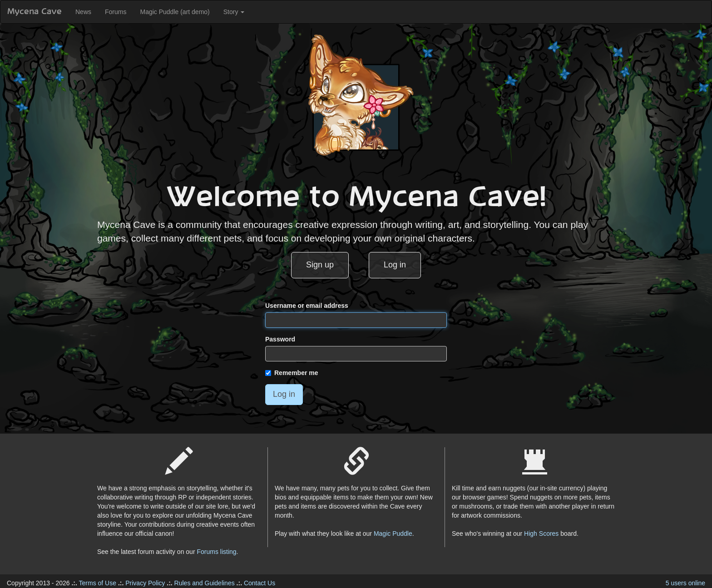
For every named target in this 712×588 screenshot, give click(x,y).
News (83, 12)
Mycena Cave (35, 12)
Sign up (320, 265)
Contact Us (260, 583)
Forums (116, 12)
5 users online (685, 583)
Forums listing (216, 552)
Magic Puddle (393, 534)
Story (234, 12)
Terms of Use (98, 583)
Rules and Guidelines (205, 583)
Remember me (292, 373)
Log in (395, 265)
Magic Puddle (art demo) (175, 12)
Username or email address (307, 306)
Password (280, 339)
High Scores (541, 534)
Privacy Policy (145, 583)
